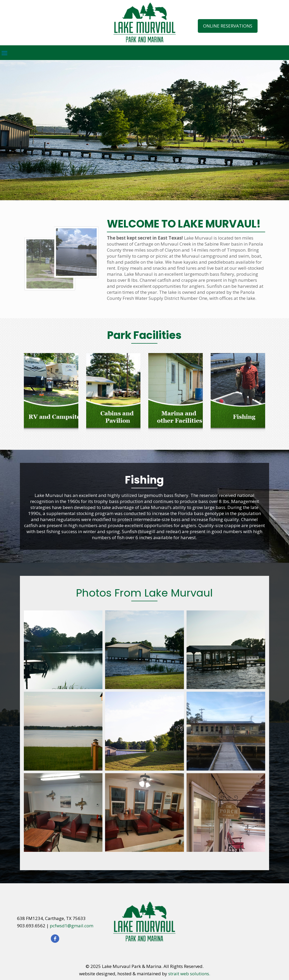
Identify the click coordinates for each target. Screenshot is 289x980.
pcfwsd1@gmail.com (72, 926)
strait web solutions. (189, 974)
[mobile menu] (4, 53)
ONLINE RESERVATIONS (228, 26)
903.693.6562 (31, 926)
